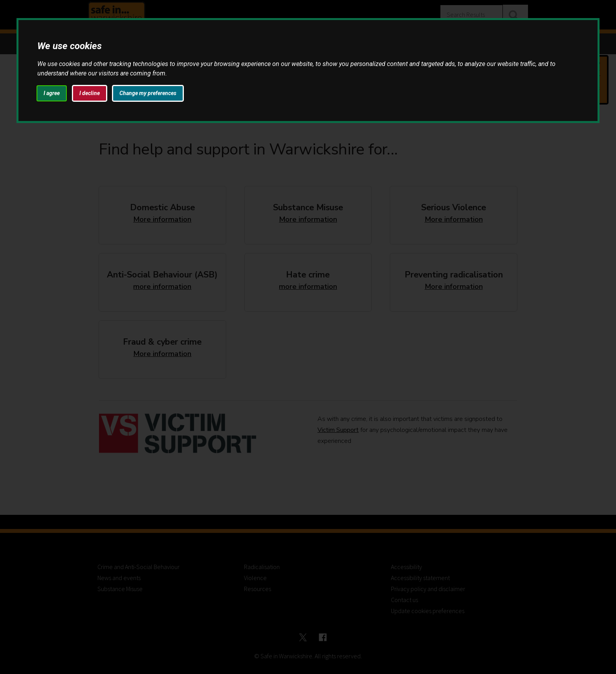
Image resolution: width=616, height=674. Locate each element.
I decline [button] (90, 93)
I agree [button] (52, 93)
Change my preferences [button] (148, 93)
